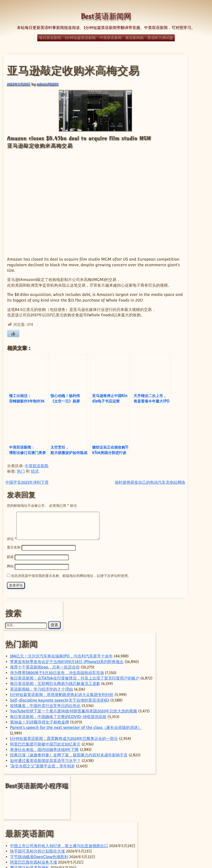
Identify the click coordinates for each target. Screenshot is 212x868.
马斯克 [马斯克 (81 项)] (168, 829)
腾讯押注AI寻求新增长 (184, 623)
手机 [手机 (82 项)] (182, 758)
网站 (10, 627)
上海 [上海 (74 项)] (181, 727)
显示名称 (13, 608)
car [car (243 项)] (170, 681)
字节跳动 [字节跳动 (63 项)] (181, 752)
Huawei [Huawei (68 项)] (168, 698)
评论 (11, 599)
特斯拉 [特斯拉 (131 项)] (191, 773)
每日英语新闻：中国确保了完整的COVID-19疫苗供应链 (184, 320)
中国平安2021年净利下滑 (26, 538)
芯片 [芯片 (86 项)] (194, 812)
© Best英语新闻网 (106, 847)
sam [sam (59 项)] (184, 698)
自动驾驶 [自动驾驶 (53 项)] (177, 812)
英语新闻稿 (134, 38)
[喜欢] (13, 337)
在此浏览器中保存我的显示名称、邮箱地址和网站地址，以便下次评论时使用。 (71, 636)
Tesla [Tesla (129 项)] (176, 709)
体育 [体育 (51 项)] (182, 737)
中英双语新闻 (111, 38)
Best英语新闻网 (106, 16)
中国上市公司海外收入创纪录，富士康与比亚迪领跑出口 (184, 563)
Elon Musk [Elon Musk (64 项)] (187, 692)
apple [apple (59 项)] (166, 673)
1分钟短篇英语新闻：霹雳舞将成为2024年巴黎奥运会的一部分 (185, 370)
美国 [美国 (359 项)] (187, 805)
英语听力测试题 (160, 38)
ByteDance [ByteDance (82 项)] (186, 673)
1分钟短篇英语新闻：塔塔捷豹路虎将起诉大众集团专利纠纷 (185, 243)
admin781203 (47, 84)
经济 (34, 527)
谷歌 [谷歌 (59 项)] (197, 818)
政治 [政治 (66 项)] (196, 758)
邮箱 (10, 618)
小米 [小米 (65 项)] (198, 752)
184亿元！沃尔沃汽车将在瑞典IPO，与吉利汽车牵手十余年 (183, 117)
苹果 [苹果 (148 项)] (180, 818)
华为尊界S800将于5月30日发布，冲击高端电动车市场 (184, 177)
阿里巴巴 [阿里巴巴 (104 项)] (172, 823)
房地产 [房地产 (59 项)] (167, 758)
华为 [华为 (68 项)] (194, 737)
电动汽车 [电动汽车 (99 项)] (186, 781)
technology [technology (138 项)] (176, 703)
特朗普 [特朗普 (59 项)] (167, 781)
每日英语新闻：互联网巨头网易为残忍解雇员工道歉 (184, 216)
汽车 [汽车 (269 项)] (186, 765)
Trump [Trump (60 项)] (176, 717)
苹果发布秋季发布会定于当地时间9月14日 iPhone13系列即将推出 (184, 139)
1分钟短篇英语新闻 (80, 38)
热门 (20, 527)
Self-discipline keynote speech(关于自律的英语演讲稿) (183, 260)
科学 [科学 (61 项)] (187, 790)
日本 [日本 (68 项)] (166, 766)
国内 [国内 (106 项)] (179, 745)
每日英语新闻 (50, 38)
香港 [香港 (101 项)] (193, 824)
